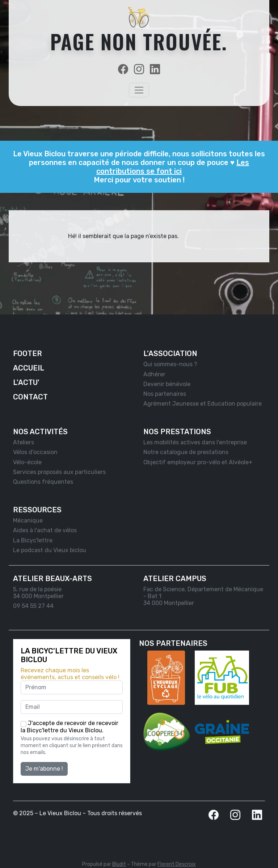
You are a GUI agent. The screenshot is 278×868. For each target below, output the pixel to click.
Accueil (29, 368)
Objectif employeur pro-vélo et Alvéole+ (198, 462)
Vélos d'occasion (35, 452)
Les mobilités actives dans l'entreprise (195, 442)
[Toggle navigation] (139, 90)
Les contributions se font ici (173, 167)
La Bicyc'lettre (33, 540)
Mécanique (28, 520)
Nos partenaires (165, 394)
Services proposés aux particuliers (59, 472)
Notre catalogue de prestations (186, 452)
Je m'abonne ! (44, 769)
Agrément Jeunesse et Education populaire (203, 404)
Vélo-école (27, 462)
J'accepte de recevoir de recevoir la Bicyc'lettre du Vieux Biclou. (69, 727)
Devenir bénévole (167, 384)
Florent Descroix (177, 864)
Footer (28, 353)
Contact (30, 397)
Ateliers (24, 442)
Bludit (119, 864)
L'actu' (26, 382)
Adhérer (154, 374)
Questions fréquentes (43, 482)
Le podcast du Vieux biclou (50, 550)
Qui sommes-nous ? (170, 364)
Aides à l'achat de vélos (45, 530)
